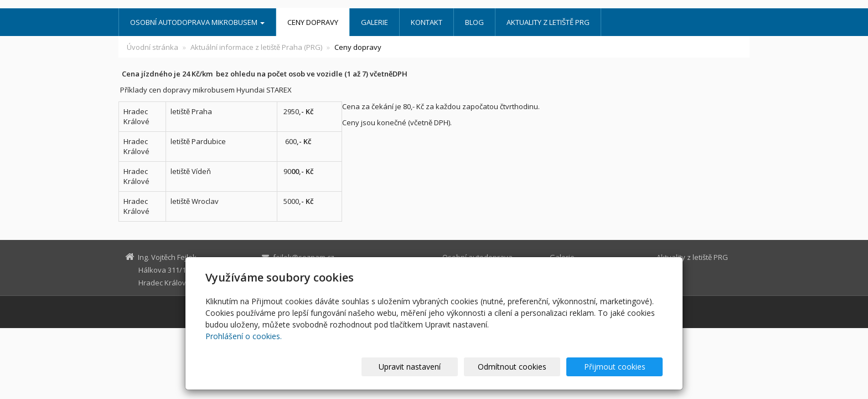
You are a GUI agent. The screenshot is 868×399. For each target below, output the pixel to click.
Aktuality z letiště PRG (548, 22)
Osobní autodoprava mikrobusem (197, 22)
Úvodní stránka (153, 47)
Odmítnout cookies (530, 367)
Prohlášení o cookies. (244, 336)
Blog (474, 22)
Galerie (374, 22)
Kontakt (427, 22)
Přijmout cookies (620, 367)
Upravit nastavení (439, 367)
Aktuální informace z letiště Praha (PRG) (256, 47)
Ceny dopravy (313, 22)
